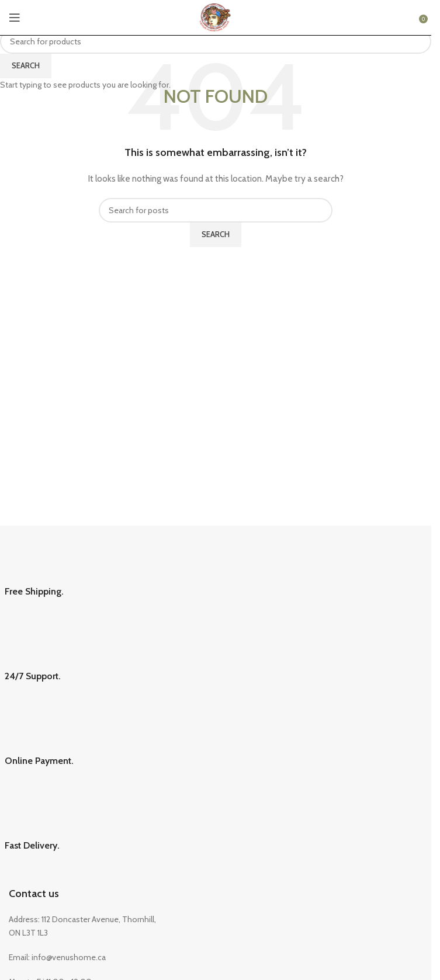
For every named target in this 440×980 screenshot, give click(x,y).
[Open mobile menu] (15, 18)
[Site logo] (215, 16)
